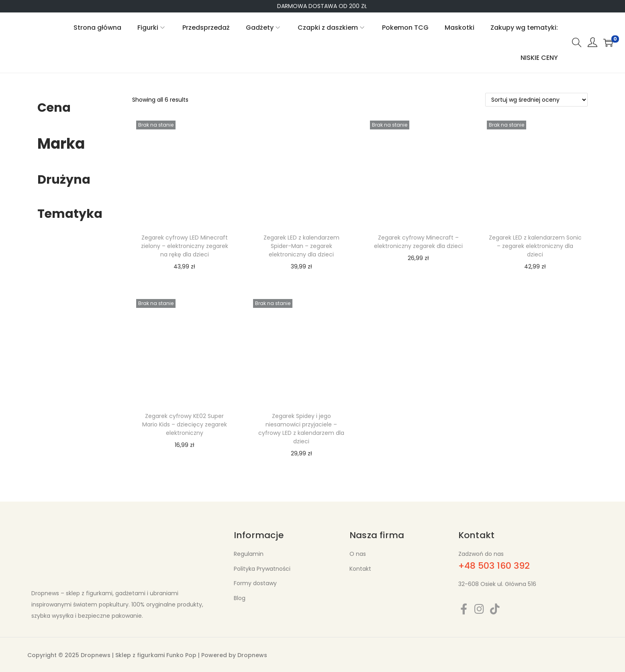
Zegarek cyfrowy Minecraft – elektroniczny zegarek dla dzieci (418, 242)
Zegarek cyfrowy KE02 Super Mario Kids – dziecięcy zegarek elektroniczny (185, 424)
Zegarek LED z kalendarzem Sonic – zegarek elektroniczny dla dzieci (535, 246)
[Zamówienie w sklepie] (536, 100)
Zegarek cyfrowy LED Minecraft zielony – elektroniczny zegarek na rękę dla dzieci (185, 246)
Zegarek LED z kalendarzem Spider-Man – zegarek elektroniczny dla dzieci (301, 246)
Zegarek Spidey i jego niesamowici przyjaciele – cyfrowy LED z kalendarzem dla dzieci (301, 429)
